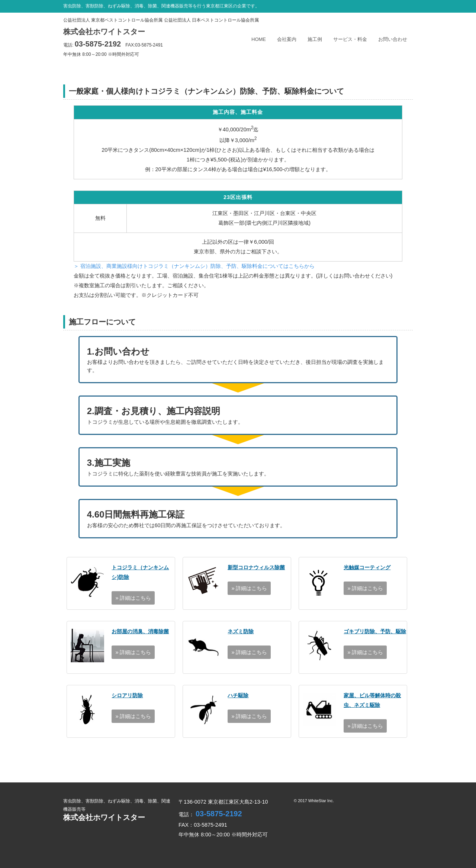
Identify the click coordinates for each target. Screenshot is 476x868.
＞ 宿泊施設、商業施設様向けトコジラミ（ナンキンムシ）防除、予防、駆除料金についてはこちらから (194, 266)
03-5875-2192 (98, 44)
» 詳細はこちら (133, 598)
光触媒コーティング (367, 567)
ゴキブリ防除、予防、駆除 (375, 631)
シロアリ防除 (127, 695)
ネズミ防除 (241, 631)
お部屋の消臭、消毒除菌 (140, 631)
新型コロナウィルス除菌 (256, 567)
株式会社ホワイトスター (104, 32)
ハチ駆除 (238, 695)
